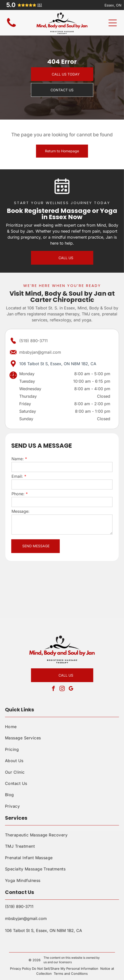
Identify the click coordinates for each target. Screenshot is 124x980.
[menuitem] (62, 726)
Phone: (18, 494)
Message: (20, 511)
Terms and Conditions (71, 973)
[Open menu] (113, 23)
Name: (18, 459)
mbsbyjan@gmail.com (40, 352)
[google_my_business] (71, 689)
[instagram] (62, 689)
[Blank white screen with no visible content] (11, 27)
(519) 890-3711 (33, 341)
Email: (17, 476)
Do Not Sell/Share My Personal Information (65, 968)
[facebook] (53, 689)
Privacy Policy (20, 968)
